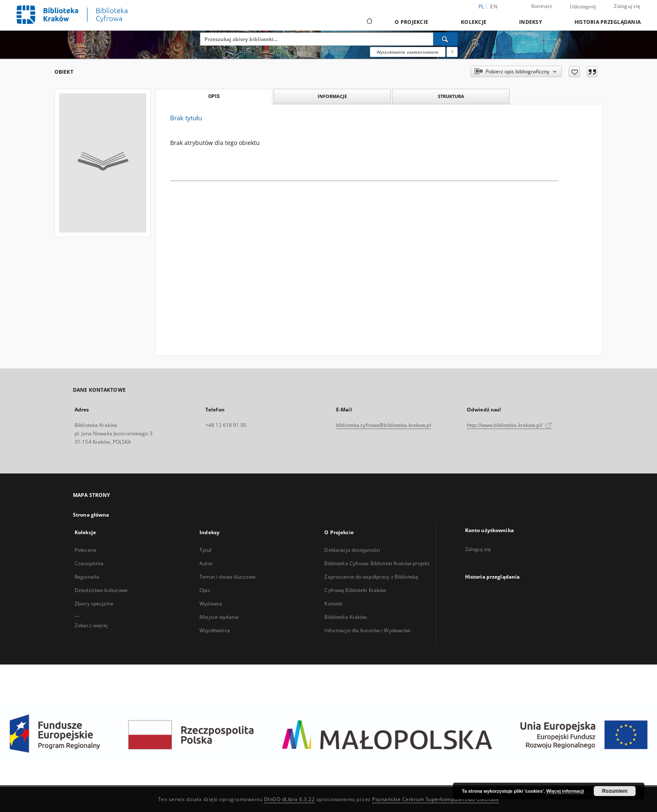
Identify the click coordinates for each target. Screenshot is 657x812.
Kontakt (333, 604)
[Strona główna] (369, 22)
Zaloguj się (627, 6)
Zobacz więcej (91, 625)
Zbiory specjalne (94, 604)
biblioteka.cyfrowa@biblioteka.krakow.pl (384, 425)
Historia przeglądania (608, 22)
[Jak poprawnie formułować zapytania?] (452, 52)
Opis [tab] (214, 96)
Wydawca (211, 604)
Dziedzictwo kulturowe (101, 590)
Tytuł (205, 550)
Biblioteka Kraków (345, 617)
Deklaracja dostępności (352, 550)
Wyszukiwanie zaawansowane (408, 52)
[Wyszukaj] (445, 39)
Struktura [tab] (451, 96)
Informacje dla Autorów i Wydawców (367, 630)
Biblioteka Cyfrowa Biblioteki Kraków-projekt (377, 563)
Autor (206, 563)
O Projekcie (411, 22)
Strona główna (91, 515)
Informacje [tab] (332, 96)
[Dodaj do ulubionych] (574, 72)
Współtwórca (215, 630)
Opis (205, 590)
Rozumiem (615, 791)
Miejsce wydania (219, 617)
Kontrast (542, 6)
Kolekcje (474, 22)
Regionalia (87, 577)
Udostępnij (583, 7)
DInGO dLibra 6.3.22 (290, 799)
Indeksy (530, 22)
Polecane (85, 550)
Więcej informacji (565, 791)
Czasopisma (89, 563)
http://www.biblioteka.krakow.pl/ (509, 425)
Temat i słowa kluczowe (228, 577)
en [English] (494, 6)
